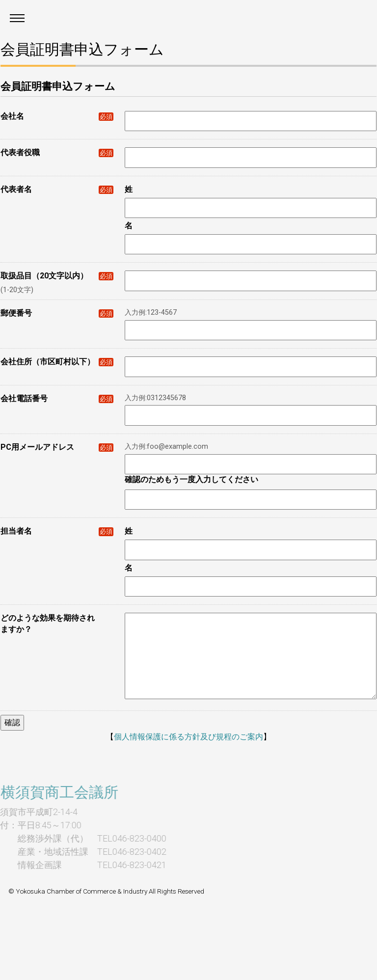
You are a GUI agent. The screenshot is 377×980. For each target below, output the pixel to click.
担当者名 (57, 531)
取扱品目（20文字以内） (57, 276)
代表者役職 (57, 152)
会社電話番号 (57, 398)
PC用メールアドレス (57, 447)
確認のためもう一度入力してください (191, 479)
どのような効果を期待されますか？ (48, 624)
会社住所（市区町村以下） (57, 362)
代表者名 (57, 189)
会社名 (57, 116)
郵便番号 (57, 313)
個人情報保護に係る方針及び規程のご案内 (188, 737)
